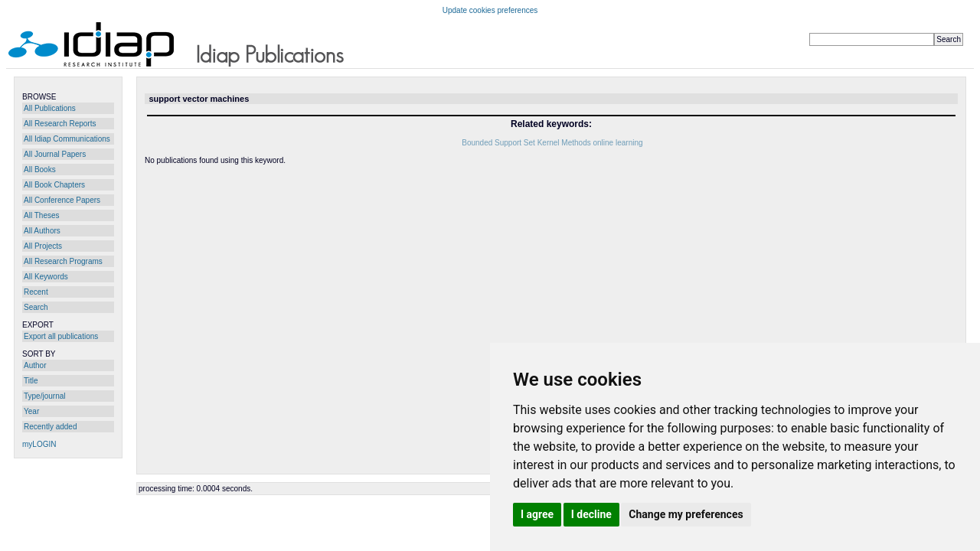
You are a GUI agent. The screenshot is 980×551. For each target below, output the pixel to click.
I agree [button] (537, 514)
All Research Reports (60, 124)
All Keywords (46, 277)
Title (31, 381)
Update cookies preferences (490, 10)
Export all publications (61, 336)
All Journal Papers (55, 154)
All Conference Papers (62, 200)
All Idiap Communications (67, 139)
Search (36, 307)
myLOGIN (39, 444)
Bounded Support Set (498, 143)
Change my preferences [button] (686, 514)
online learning (617, 143)
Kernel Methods (564, 143)
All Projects (43, 246)
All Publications (50, 108)
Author (35, 365)
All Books (40, 170)
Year (31, 411)
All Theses (42, 215)
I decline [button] (591, 514)
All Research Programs (63, 261)
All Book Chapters (54, 185)
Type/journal (44, 396)
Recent (36, 292)
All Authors (42, 231)
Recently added (51, 427)
